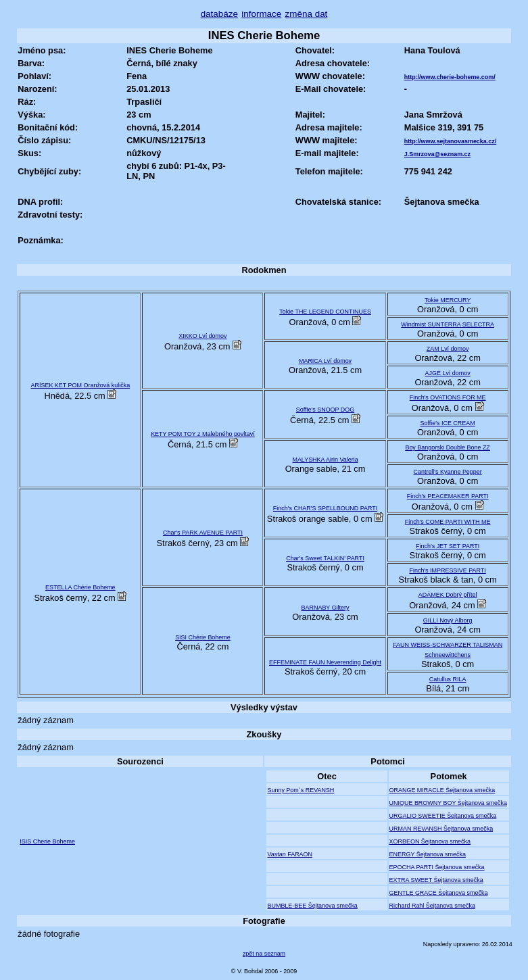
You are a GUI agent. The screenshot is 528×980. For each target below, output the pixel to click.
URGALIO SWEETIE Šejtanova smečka (443, 816)
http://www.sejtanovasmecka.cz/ (451, 141)
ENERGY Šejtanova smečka (428, 854)
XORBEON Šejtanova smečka (430, 841)
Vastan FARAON (290, 854)
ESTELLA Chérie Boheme (80, 587)
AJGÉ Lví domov (448, 373)
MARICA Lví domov (325, 361)
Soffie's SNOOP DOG (325, 410)
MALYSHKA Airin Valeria (325, 460)
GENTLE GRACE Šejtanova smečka (439, 893)
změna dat (307, 14)
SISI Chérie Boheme (203, 637)
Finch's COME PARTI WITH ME (448, 522)
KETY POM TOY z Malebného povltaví (203, 434)
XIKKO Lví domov (202, 336)
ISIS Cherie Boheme (47, 841)
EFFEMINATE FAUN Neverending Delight (325, 662)
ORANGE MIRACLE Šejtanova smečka (442, 790)
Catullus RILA (448, 679)
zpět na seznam (264, 954)
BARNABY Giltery (326, 608)
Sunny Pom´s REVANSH (301, 790)
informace (261, 14)
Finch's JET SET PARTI (448, 546)
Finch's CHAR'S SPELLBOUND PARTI (325, 508)
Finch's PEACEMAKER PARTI (448, 496)
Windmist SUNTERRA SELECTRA (448, 324)
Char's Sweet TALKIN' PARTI (325, 558)
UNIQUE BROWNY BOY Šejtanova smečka (448, 803)
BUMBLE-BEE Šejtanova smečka (312, 906)
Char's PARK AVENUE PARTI (203, 533)
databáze (219, 14)
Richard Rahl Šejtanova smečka (432, 906)
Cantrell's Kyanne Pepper (448, 472)
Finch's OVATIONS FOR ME (448, 397)
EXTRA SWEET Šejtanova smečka (436, 880)
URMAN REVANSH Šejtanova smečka (441, 829)
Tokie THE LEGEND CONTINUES (325, 312)
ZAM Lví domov (448, 349)
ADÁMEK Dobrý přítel (448, 595)
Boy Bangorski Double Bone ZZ (447, 447)
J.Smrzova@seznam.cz (437, 154)
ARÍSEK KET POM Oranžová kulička (81, 385)
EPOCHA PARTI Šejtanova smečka (437, 867)
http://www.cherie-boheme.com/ (450, 77)
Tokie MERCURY (448, 300)
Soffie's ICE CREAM (448, 423)
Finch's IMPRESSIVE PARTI (447, 570)
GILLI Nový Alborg (448, 620)
